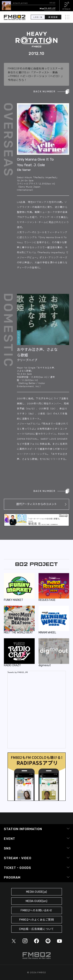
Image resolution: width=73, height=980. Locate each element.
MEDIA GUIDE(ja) (36, 892)
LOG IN (38, 17)
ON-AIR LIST (50, 8)
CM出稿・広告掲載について (36, 929)
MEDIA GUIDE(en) (36, 901)
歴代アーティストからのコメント (37, 504)
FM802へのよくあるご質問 (36, 920)
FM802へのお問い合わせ (36, 910)
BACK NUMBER (44, 91)
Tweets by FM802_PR (18, 672)
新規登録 (53, 17)
